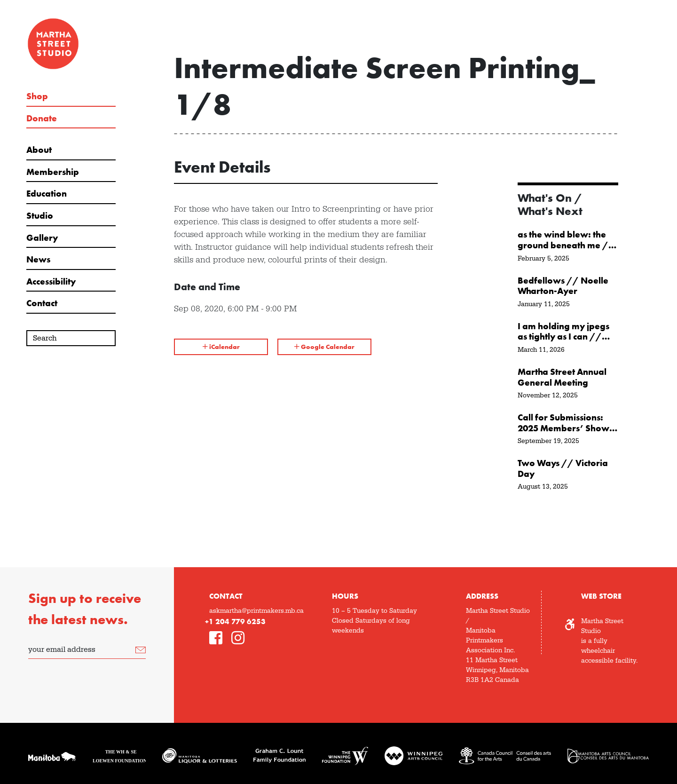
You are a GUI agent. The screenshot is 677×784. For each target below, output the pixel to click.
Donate (42, 119)
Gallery (42, 238)
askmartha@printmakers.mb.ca (256, 611)
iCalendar (221, 347)
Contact (42, 303)
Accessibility (51, 282)
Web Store (601, 596)
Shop (37, 96)
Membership (53, 172)
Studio (40, 216)
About (39, 150)
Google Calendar (324, 347)
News (38, 260)
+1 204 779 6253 (235, 622)
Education (47, 194)
